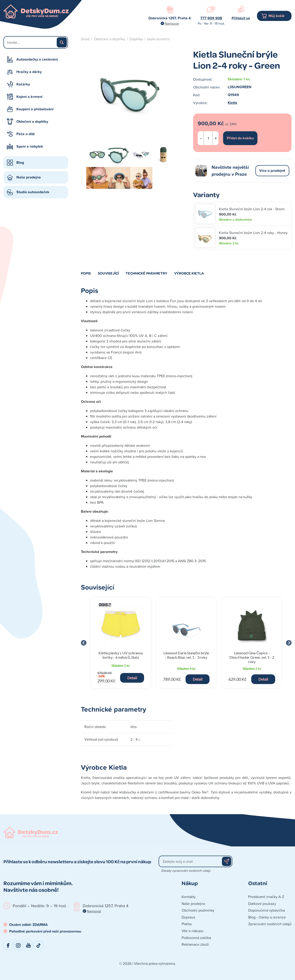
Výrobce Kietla (189, 273)
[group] (121, 643)
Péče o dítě (26, 134)
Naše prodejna (29, 177)
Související (108, 273)
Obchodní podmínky (198, 910)
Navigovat (172, 23)
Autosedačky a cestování (37, 59)
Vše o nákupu (193, 931)
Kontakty (189, 897)
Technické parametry (146, 273)
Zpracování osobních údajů (270, 924)
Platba (187, 924)
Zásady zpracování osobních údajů (186, 870)
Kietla (232, 103)
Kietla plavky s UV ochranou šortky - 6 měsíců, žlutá (121, 655)
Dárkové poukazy (262, 904)
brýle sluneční (159, 39)
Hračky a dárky (29, 72)
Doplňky (136, 39)
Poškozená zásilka (196, 938)
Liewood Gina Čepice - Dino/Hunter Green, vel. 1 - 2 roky (252, 657)
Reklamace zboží (195, 944)
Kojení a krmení (29, 97)
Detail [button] (132, 678)
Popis (86, 273)
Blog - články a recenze (267, 917)
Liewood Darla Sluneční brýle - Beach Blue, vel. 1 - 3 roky (186, 655)
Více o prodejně (272, 171)
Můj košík (277, 16)
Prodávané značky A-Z (266, 897)
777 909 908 (211, 18)
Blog (20, 162)
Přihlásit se (241, 18)
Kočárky (23, 84)
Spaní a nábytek (30, 146)
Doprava (188, 917)
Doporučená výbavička (267, 910)
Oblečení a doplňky (32, 121)
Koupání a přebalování (35, 109)
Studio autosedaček (33, 192)
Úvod (85, 39)
